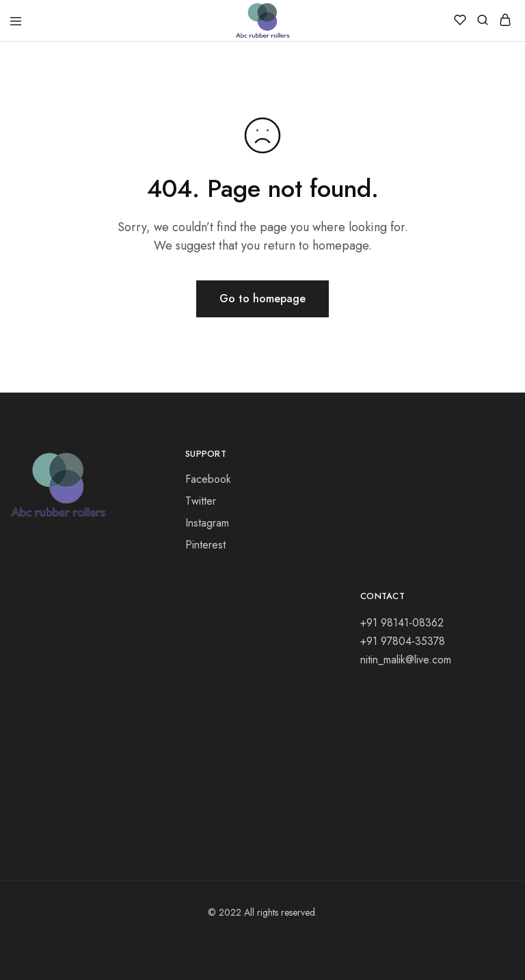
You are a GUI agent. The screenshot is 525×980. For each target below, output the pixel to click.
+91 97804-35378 (403, 641)
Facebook (208, 479)
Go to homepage (262, 299)
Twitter (201, 501)
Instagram (207, 523)
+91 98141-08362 (402, 623)
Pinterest (205, 545)
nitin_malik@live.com (406, 660)
